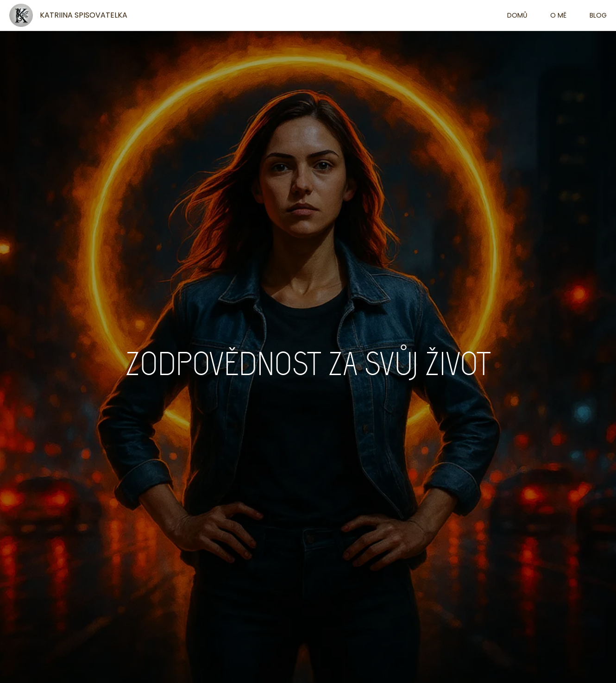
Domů (517, 15)
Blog (598, 15)
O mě (558, 15)
